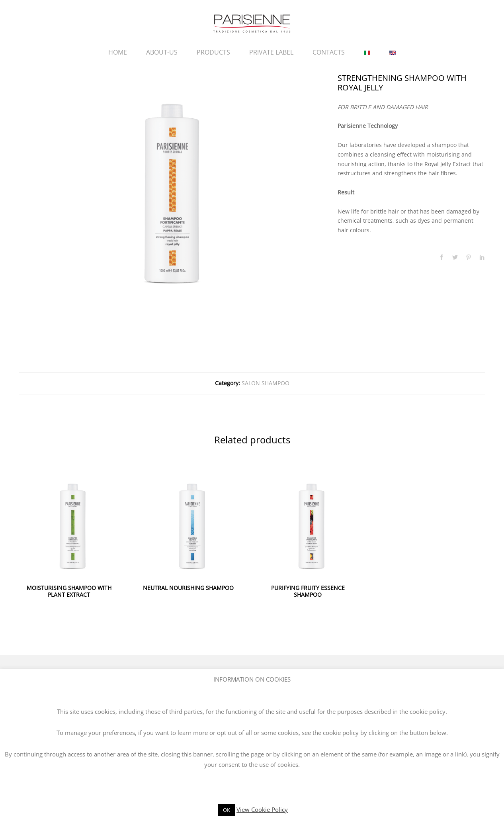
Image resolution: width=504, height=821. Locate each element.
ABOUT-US (162, 52)
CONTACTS (329, 52)
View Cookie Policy (262, 809)
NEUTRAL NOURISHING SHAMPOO (188, 588)
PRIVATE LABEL (271, 52)
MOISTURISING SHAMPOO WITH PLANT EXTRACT (69, 591)
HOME (118, 52)
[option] (172, 187)
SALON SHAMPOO (266, 383)
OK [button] (227, 810)
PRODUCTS (213, 52)
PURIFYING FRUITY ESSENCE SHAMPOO (308, 591)
